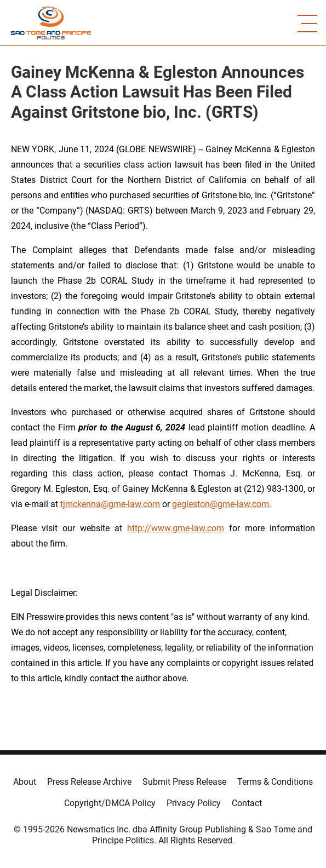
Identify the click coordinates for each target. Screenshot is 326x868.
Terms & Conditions (275, 782)
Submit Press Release (184, 782)
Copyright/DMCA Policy (110, 803)
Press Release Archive (89, 782)
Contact (247, 803)
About (25, 782)
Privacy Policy (194, 803)
